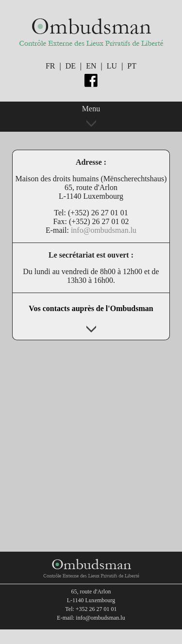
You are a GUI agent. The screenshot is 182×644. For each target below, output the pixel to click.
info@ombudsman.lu (104, 230)
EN (91, 66)
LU (112, 66)
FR (50, 66)
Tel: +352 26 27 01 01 (91, 609)
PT (132, 66)
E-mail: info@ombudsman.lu (91, 618)
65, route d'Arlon (91, 592)
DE (71, 66)
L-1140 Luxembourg (91, 600)
